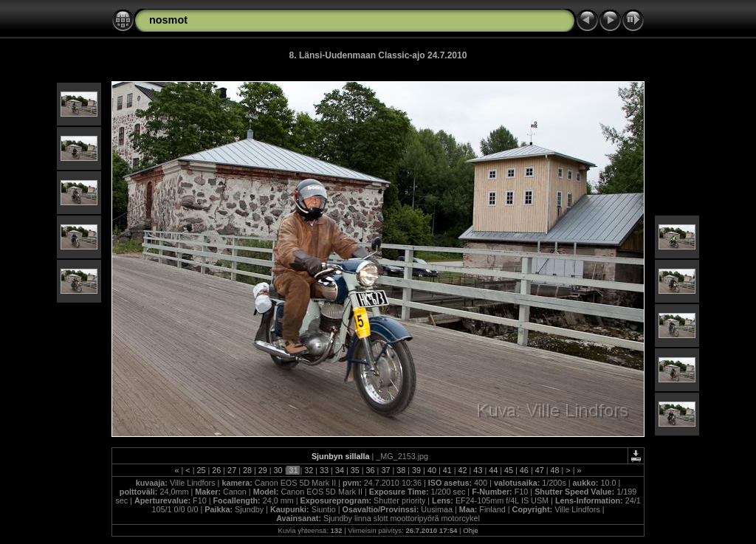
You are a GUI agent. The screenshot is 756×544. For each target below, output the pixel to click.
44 (493, 470)
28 (247, 470)
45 (509, 470)
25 (201, 470)
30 (278, 470)
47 (540, 470)
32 (309, 470)
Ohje (470, 530)
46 (524, 470)
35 (355, 470)
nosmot (168, 20)
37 (385, 470)
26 (216, 470)
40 (432, 470)
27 (232, 470)
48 (555, 470)
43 (478, 470)
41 (447, 470)
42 (463, 470)
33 (324, 470)
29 (263, 470)
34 (340, 470)
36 (371, 470)
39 (416, 470)
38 (401, 470)
